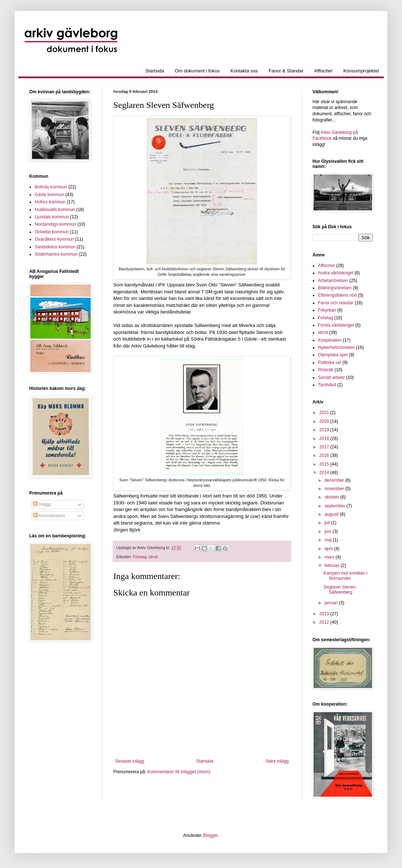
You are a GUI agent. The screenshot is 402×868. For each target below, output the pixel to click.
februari (333, 565)
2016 (325, 455)
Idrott (153, 557)
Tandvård (327, 385)
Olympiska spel (333, 355)
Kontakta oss (244, 71)
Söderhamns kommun (56, 254)
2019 (325, 430)
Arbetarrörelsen (333, 281)
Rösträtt (326, 370)
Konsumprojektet (361, 71)
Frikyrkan (327, 310)
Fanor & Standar (286, 71)
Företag (140, 557)
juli (328, 523)
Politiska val (329, 362)
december (335, 480)
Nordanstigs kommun (55, 224)
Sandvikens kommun (55, 247)
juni (329, 531)
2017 (325, 447)
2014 (325, 473)
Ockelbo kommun (52, 232)
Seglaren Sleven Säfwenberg (340, 590)
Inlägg (42, 504)
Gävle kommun (50, 195)
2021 (325, 413)
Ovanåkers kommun (54, 239)
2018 (325, 439)
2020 (325, 421)
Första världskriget (336, 325)
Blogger (210, 835)
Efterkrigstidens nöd (337, 295)
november (335, 489)
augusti (332, 514)
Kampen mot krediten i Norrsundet (345, 576)
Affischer (323, 71)
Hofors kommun (50, 202)
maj (329, 540)
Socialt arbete (331, 377)
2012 (325, 622)
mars (330, 557)
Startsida (155, 71)
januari (332, 603)
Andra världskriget (336, 273)
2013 (325, 614)
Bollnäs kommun (51, 187)
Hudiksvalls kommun (55, 210)
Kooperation (330, 340)
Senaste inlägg (130, 761)
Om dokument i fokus (197, 71)
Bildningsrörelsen (335, 288)
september (335, 506)
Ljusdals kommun (52, 217)
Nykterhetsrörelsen (336, 347)
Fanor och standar (336, 303)
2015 (325, 464)
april (329, 549)
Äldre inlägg (277, 761)
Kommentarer (49, 516)
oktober (332, 497)
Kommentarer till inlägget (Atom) (179, 772)
